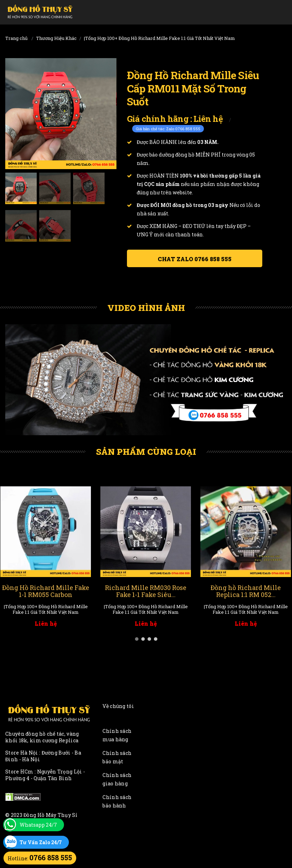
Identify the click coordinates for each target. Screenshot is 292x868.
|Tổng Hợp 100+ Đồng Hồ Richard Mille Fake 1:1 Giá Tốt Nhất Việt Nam (159, 38)
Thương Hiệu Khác (56, 38)
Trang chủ (16, 38)
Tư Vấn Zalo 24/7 (41, 842)
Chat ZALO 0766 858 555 (195, 259)
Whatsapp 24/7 (38, 825)
